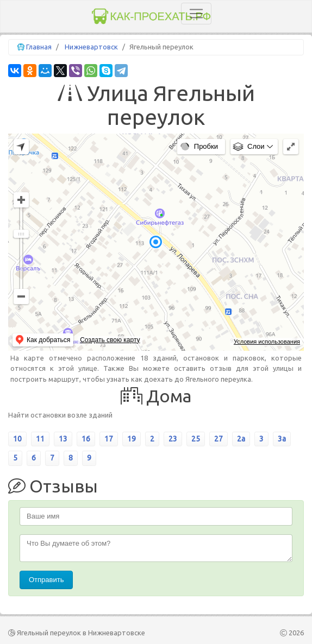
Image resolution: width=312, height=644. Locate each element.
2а (241, 439)
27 (219, 439)
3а (282, 439)
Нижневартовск (91, 47)
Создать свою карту (110, 340)
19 (132, 439)
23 (173, 439)
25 (196, 439)
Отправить (46, 580)
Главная (39, 47)
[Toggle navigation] (196, 14)
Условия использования (267, 342)
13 (63, 439)
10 (17, 439)
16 (86, 439)
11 (40, 439)
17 (109, 439)
